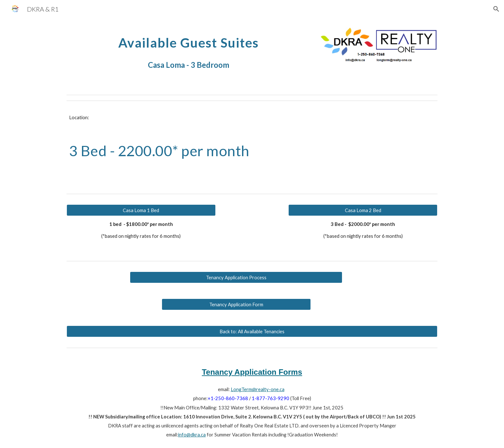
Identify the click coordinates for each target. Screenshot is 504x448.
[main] (189, 50)
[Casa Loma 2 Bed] (363, 210)
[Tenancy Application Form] (236, 304)
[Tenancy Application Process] (236, 277)
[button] (496, 9)
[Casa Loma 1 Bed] (141, 210)
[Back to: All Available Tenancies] (252, 331)
